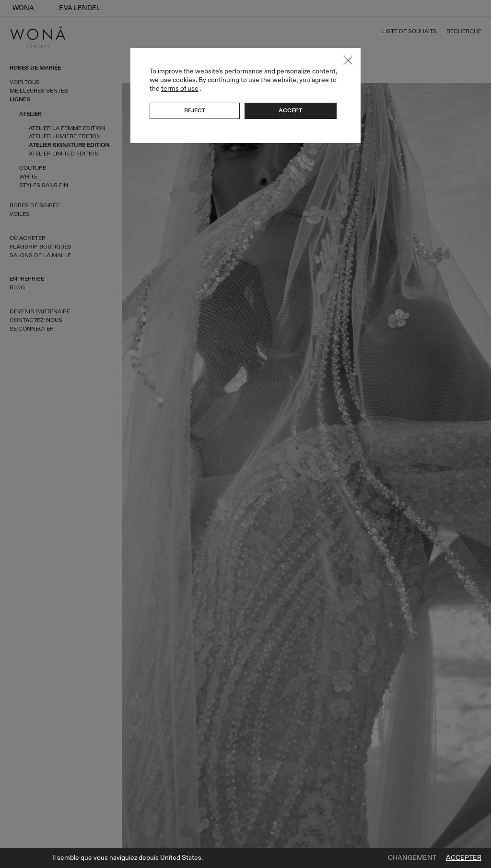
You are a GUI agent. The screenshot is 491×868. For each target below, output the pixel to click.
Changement (412, 858)
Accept (290, 110)
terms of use (180, 89)
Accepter (464, 858)
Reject (195, 110)
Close (348, 60)
